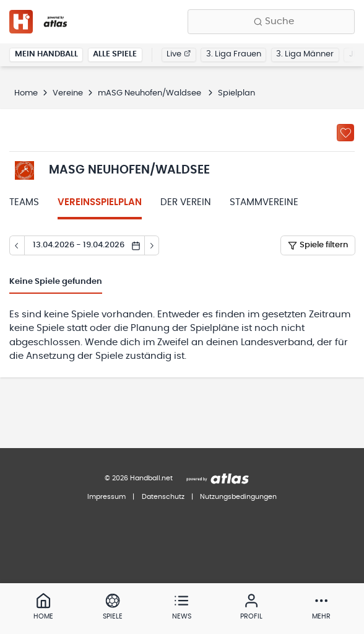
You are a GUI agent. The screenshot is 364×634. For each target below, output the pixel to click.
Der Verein (186, 202)
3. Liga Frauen (234, 54)
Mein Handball (46, 54)
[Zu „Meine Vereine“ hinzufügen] (345, 133)
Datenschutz (163, 497)
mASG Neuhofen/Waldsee (150, 93)
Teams (24, 202)
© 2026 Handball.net (139, 478)
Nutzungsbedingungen (238, 497)
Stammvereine (264, 202)
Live (179, 54)
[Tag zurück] (17, 245)
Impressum (106, 497)
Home (26, 93)
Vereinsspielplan (100, 202)
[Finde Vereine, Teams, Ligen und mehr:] (271, 22)
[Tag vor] (152, 245)
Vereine (68, 93)
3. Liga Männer (305, 54)
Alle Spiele (115, 54)
